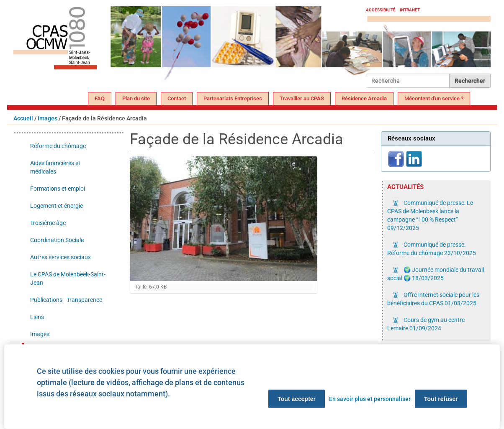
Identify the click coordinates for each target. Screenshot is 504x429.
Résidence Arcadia (364, 98)
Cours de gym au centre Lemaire (426, 324)
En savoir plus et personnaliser (370, 399)
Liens (37, 317)
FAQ (100, 98)
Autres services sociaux (60, 257)
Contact (177, 98)
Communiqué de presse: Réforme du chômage (432, 249)
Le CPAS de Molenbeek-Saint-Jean (68, 278)
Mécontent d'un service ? (434, 98)
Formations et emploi (58, 189)
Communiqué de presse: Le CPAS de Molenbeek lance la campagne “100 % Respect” (430, 215)
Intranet (410, 10)
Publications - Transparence (66, 300)
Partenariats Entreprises (233, 98)
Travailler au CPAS (302, 98)
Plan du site (136, 98)
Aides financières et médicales (55, 167)
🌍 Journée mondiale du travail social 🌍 (436, 274)
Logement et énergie (57, 206)
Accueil (23, 118)
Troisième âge (48, 223)
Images (48, 118)
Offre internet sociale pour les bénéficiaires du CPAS (433, 299)
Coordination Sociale (57, 240)
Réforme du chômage (58, 146)
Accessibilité (381, 10)
